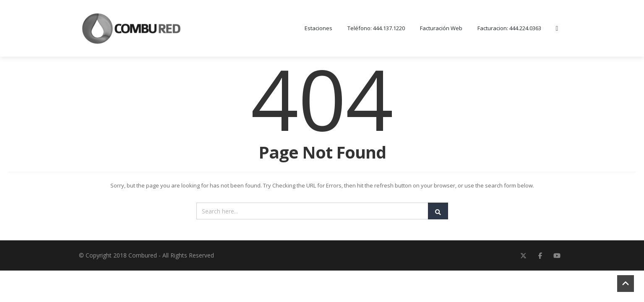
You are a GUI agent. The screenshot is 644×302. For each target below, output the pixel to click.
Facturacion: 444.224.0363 (509, 29)
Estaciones (318, 29)
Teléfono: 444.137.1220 (376, 29)
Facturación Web (441, 29)
